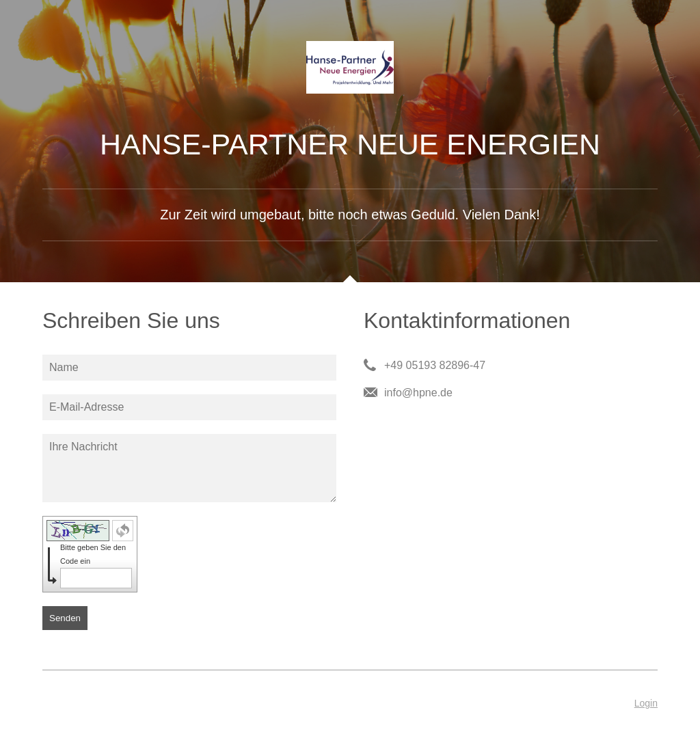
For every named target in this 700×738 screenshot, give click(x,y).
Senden (65, 618)
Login (646, 703)
